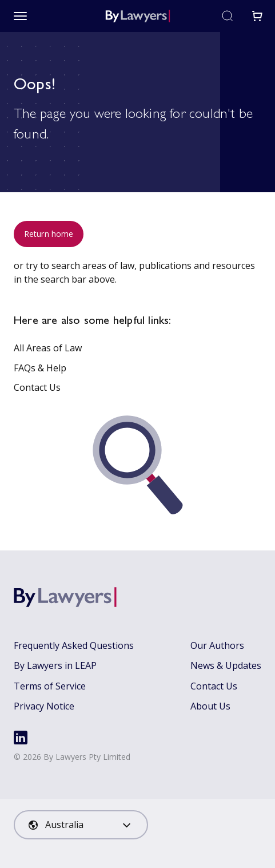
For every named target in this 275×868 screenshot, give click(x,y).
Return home (49, 234)
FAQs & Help (40, 368)
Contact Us (37, 387)
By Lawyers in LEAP (55, 665)
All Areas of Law (48, 348)
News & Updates (226, 665)
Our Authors (217, 645)
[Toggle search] (228, 16)
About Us (210, 706)
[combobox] (81, 825)
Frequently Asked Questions (74, 645)
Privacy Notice (44, 706)
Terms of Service (50, 686)
